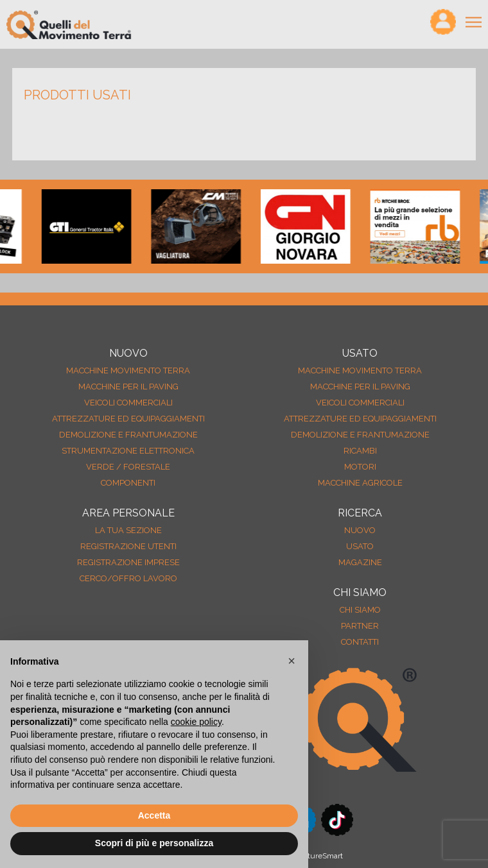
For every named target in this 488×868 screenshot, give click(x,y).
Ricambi (360, 451)
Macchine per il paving (128, 387)
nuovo (360, 530)
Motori (360, 467)
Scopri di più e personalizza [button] (154, 843)
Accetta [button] (154, 815)
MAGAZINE (360, 562)
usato (360, 546)
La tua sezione (128, 530)
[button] (292, 661)
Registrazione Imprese (128, 562)
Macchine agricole (360, 483)
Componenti (128, 483)
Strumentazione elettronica (128, 451)
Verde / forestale (128, 467)
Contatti (360, 642)
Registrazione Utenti (128, 546)
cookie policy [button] (196, 722)
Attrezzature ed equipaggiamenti (128, 419)
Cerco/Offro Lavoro (128, 578)
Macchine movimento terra (128, 370)
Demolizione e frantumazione (128, 435)
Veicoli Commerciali (128, 403)
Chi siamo (360, 610)
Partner (360, 626)
